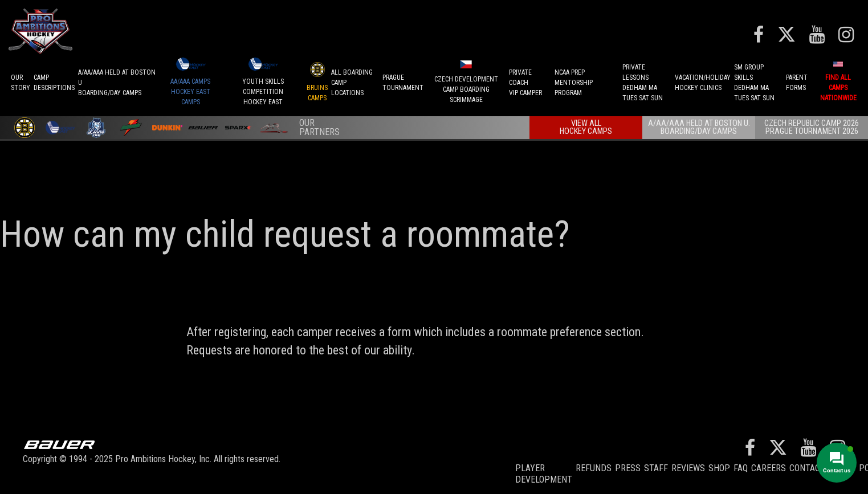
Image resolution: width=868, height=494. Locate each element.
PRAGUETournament (403, 83)
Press (628, 468)
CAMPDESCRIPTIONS (54, 83)
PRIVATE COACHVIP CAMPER (525, 83)
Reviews (688, 468)
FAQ (741, 468)
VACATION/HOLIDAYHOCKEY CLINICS (703, 83)
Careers (769, 468)
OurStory (21, 83)
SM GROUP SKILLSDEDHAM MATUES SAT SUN (754, 83)
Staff (656, 468)
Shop (719, 468)
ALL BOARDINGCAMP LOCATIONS (352, 83)
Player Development (544, 474)
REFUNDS (594, 468)
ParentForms (797, 83)
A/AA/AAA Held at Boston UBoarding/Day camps (117, 83)
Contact (807, 468)
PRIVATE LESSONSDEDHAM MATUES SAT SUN (643, 83)
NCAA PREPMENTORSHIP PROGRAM (574, 83)
